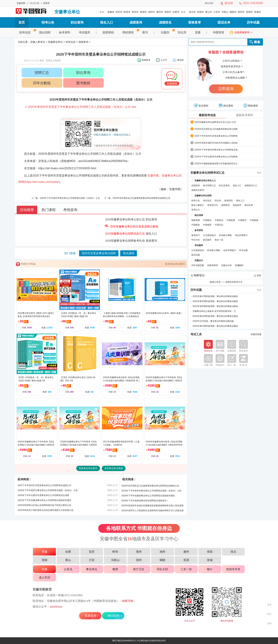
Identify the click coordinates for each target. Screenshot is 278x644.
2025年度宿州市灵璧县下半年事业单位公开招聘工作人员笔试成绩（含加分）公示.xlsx (82, 107)
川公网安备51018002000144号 (151, 641)
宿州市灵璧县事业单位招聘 (99, 253)
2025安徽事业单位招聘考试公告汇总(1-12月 (215, 122)
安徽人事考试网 (33, 12)
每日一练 (219, 240)
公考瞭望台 (198, 275)
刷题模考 (146, 60)
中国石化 (219, 225)
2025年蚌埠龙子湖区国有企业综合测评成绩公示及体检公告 (45, 510)
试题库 (167, 32)
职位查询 (77, 22)
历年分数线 (42, 83)
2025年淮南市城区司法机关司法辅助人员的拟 (216, 143)
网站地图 (209, 3)
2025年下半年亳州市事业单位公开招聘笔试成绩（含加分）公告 (70, 198)
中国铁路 (254, 220)
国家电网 (196, 220)
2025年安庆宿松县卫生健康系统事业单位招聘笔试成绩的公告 (142, 198)
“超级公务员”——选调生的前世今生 (226, 282)
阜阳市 (168, 12)
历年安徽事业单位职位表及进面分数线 (134, 226)
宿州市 (241, 12)
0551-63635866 (253, 3)
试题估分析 (226, 265)
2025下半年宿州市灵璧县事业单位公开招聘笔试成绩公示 (44, 485)
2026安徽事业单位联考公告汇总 (125, 219)
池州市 (151, 12)
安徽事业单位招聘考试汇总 (207, 173)
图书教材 (83, 83)
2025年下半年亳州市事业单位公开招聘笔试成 (216, 150)
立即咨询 (226, 89)
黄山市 (209, 12)
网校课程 (130, 32)
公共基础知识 (209, 235)
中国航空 (242, 220)
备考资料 (65, 32)
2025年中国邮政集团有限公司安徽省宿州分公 (216, 164)
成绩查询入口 (251, 186)
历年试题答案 (198, 265)
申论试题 (243, 250)
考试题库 (84, 32)
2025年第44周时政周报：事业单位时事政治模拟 (215, 316)
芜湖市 (249, 12)
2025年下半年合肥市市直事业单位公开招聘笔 (216, 157)
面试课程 (226, 106)
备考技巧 (196, 235)
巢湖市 (143, 12)
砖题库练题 (256, 334)
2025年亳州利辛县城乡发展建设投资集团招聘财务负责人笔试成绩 (152, 506)
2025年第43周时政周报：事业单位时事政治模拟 (215, 326)
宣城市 (258, 12)
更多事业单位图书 (175, 264)
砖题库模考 (213, 265)
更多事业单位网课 (114, 468)
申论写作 (196, 240)
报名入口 (107, 22)
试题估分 (199, 260)
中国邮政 (196, 225)
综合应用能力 (241, 235)
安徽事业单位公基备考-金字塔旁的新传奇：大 (214, 311)
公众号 (164, 60)
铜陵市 (233, 12)
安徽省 (111, 12)
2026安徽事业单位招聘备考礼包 (125, 241)
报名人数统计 (198, 205)
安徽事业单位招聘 (203, 196)
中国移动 (207, 220)
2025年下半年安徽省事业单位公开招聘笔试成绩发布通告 (44, 500)
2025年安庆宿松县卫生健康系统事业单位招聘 (216, 129)
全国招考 (196, 186)
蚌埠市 (127, 12)
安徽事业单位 (67, 12)
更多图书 (151, 241)
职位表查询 (224, 186)
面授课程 (108, 32)
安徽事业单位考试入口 (205, 181)
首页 (22, 22)
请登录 (46, 3)
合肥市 (176, 12)
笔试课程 (201, 106)
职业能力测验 (225, 235)
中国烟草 (207, 225)
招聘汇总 (42, 73)
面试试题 (196, 255)
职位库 (182, 32)
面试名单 (224, 22)
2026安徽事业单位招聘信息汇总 (125, 234)
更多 (259, 173)
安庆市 (119, 12)
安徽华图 (21, 3)
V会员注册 (34, 3)
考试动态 (207, 201)
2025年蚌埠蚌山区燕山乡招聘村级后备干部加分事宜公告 (44, 505)
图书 (145, 32)
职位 (269, 614)
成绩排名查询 (198, 190)
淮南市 (200, 12)
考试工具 (196, 334)
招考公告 (48, 22)
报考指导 (229, 201)
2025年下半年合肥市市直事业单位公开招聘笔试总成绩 (43, 495)
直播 (198, 32)
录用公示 (196, 210)
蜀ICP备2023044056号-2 (124, 641)
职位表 (218, 201)
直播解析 (239, 265)
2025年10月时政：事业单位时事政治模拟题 (213, 321)
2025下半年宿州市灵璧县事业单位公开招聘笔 (216, 136)
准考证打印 (213, 205)
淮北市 (192, 12)
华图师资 (218, 32)
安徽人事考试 (38, 42)
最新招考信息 (207, 115)
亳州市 (135, 12)
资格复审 (194, 22)
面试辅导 (207, 240)
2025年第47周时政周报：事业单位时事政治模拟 (215, 296)
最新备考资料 (244, 115)
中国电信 (219, 220)
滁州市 (160, 12)
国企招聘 (45, 32)
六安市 (217, 12)
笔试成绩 (129, 253)
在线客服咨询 (242, 32)
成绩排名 (165, 22)
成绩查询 (136, 22)
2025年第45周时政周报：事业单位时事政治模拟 (215, 306)
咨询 (269, 623)
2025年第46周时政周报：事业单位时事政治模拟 (215, 301)
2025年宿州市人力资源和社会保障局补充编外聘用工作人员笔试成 (152, 511)
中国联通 (231, 220)
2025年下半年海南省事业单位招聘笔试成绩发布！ (145, 501)
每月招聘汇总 (209, 186)
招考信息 (27, 32)
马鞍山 (225, 12)
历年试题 (253, 22)
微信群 (229, 3)
